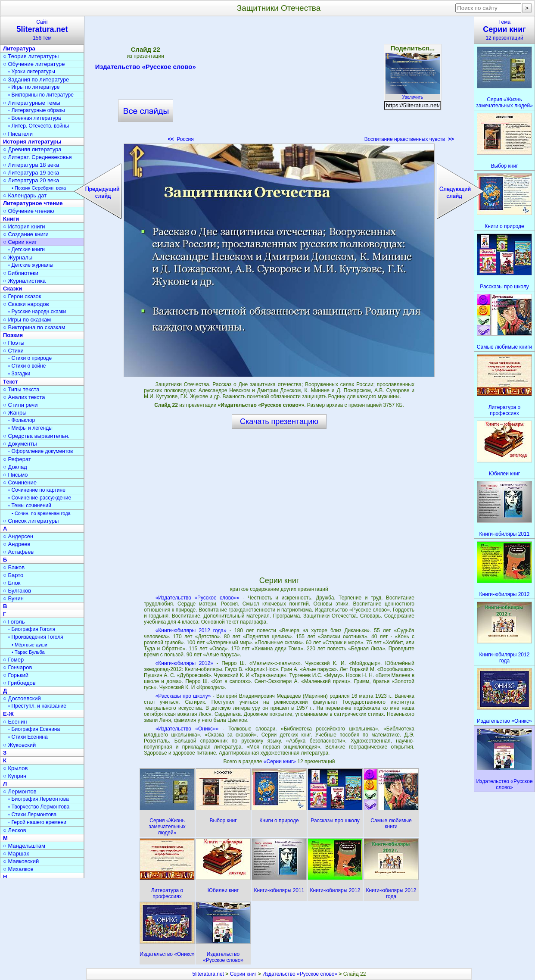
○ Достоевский (22, 698)
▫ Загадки (19, 374)
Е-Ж (8, 714)
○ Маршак (16, 854)
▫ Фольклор (22, 420)
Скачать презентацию (279, 421)
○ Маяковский (21, 861)
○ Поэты (14, 343)
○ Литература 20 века (31, 180)
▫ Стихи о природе (30, 358)
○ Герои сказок (22, 296)
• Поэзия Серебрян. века (39, 188)
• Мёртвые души (30, 645)
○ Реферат (17, 459)
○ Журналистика (24, 281)
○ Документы (20, 444)
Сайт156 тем (42, 30)
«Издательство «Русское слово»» (198, 598)
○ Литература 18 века (31, 165)
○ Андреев (17, 544)
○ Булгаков (17, 591)
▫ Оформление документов (40, 451)
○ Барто (13, 575)
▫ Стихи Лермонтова (32, 815)
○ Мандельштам (24, 846)
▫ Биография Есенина (34, 729)
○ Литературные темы (32, 103)
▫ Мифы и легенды (30, 428)
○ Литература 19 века (31, 173)
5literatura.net (208, 974)
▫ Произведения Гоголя (36, 637)
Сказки (12, 289)
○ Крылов (15, 768)
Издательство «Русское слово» (146, 68)
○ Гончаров (17, 667)
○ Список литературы (31, 521)
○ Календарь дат (25, 195)
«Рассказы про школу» (183, 696)
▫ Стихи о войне (27, 366)
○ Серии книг (20, 242)
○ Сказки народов (26, 304)
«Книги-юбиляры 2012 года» (191, 630)
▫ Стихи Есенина (28, 737)
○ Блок (12, 583)
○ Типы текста (21, 389)
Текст (10, 382)
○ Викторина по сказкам (34, 327)
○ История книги (24, 226)
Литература (19, 48)
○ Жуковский (19, 745)
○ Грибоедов (19, 683)
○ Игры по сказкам (27, 320)
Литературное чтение (33, 203)
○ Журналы (18, 257)
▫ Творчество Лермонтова (39, 807)
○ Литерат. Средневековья (37, 157)
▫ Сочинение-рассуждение (40, 498)
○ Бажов (14, 567)
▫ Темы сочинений (30, 506)
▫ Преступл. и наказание (37, 706)
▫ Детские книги (26, 250)
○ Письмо (16, 475)
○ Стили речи (20, 405)
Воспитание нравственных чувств (409, 139)
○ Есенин (15, 722)
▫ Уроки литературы (32, 72)
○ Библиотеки (21, 273)
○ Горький (16, 675)
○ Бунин (13, 598)
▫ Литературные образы (37, 110)
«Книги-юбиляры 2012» (184, 663)
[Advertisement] (279, 82)
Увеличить (413, 95)
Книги (11, 219)
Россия (181, 139)
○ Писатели (18, 134)
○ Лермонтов (20, 791)
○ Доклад (15, 467)
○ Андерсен (18, 536)
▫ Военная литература (34, 118)
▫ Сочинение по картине (37, 490)
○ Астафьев (18, 552)
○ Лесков (15, 830)
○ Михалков (18, 869)
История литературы (32, 142)
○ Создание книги (26, 234)
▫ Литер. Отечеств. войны (39, 126)
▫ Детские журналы (31, 265)
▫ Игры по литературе (34, 87)
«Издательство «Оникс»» (187, 729)
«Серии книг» (280, 762)
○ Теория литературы (31, 56)
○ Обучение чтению (29, 211)
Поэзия (13, 335)
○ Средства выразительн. (36, 436)
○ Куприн (15, 776)
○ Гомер (13, 660)
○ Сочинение (20, 482)
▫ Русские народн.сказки (37, 312)
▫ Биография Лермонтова (39, 799)
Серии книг (243, 974)
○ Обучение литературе (34, 64)
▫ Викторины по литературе (41, 95)
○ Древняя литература (32, 149)
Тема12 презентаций (504, 30)
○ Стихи (13, 351)
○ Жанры (15, 413)
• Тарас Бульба (28, 652)
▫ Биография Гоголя (32, 629)
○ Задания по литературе (36, 80)
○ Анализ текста (24, 397)
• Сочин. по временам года (41, 513)
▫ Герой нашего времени (37, 822)
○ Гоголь (14, 622)
